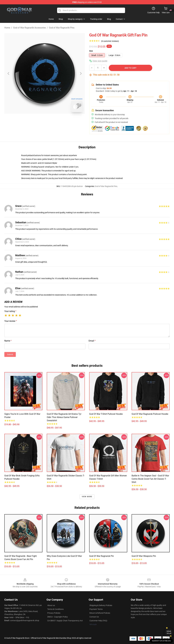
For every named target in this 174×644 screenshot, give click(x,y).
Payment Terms (96, 609)
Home (7, 28)
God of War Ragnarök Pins (62, 28)
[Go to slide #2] (52, 120)
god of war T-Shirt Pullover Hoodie (106, 414)
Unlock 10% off (169, 632)
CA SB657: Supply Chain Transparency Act (65, 621)
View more (87, 497)
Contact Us (94, 617)
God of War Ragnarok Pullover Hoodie (150, 414)
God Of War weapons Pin (144, 556)
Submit (10, 354)
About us (51, 605)
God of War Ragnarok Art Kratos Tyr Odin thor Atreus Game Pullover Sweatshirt (64, 417)
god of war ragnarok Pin (101, 556)
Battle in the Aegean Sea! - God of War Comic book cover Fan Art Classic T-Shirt (150, 479)
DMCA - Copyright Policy (58, 617)
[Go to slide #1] (38, 120)
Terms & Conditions (55, 609)
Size (91, 51)
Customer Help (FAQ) (98, 621)
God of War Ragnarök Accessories (29, 28)
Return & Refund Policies (100, 613)
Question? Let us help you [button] (161, 641)
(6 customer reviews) (110, 41)
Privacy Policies (54, 613)
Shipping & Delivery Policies (101, 605)
